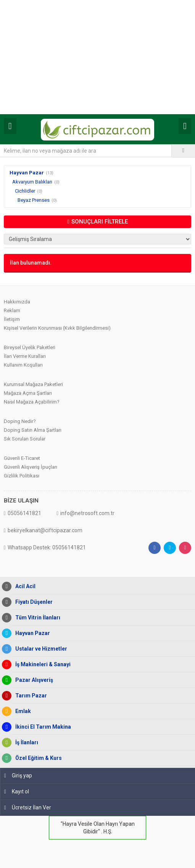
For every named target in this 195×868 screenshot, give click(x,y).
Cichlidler (25, 191)
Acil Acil (23, 586)
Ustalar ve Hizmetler (39, 649)
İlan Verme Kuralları (25, 356)
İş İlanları (25, 743)
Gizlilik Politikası (22, 476)
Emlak (21, 711)
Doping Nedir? (20, 421)
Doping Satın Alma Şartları (33, 430)
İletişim (12, 319)
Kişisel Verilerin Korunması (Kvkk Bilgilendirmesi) (57, 328)
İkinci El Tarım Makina (41, 727)
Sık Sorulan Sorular (25, 439)
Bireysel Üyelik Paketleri (30, 347)
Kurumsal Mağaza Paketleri (33, 384)
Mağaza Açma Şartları (28, 393)
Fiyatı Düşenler (32, 602)
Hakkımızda (17, 302)
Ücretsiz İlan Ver (28, 807)
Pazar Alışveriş (32, 680)
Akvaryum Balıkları (32, 182)
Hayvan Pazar (27, 173)
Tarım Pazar (29, 696)
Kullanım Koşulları (23, 365)
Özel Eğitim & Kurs (37, 758)
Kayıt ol (17, 791)
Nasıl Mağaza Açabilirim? (32, 402)
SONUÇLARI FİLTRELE (97, 222)
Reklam (12, 310)
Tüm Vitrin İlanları (36, 618)
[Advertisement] (97, 57)
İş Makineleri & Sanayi (41, 665)
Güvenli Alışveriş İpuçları (31, 467)
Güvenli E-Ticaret (22, 458)
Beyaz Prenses (34, 200)
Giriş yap (18, 775)
